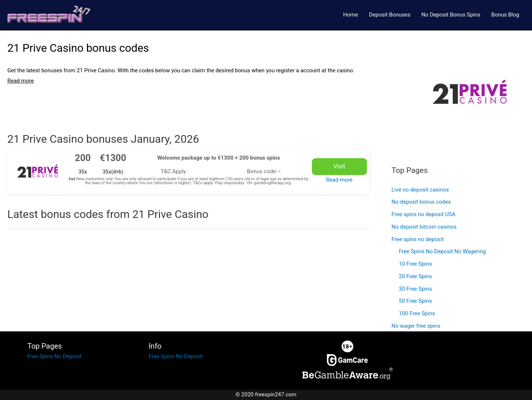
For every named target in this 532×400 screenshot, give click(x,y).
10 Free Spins (415, 264)
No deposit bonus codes (421, 202)
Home (350, 15)
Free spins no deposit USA (424, 214)
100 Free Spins (417, 313)
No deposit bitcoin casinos (424, 227)
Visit (339, 166)
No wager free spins (416, 326)
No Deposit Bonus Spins (451, 15)
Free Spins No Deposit (54, 356)
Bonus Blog (505, 15)
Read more (339, 180)
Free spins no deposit (418, 239)
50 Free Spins (415, 301)
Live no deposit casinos (420, 190)
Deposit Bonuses (390, 15)
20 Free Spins (415, 276)
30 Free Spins (415, 289)
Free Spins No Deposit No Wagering (442, 251)
